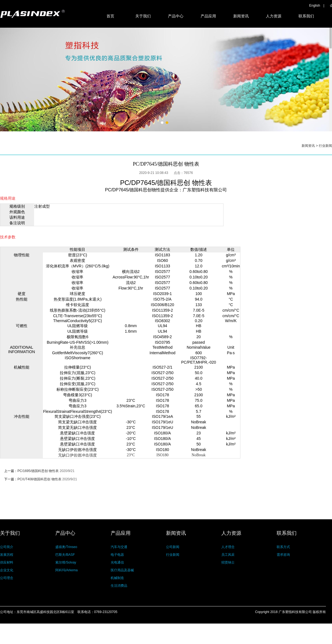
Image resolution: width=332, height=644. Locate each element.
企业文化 (7, 570)
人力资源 (274, 16)
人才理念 (228, 547)
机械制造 (117, 578)
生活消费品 (119, 586)
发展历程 (7, 555)
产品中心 (176, 16)
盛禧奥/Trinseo (66, 547)
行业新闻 (325, 146)
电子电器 (117, 555)
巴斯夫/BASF (65, 555)
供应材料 (7, 562)
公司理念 (7, 578)
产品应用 (208, 16)
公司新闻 (173, 547)
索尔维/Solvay (66, 562)
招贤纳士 (228, 562)
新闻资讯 (241, 16)
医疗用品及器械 (122, 570)
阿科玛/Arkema (67, 570)
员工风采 (228, 555)
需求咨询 (283, 555)
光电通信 (117, 562)
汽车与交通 (119, 547)
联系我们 (306, 16)
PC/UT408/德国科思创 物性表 (39, 479)
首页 (110, 16)
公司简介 (7, 547)
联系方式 (283, 547)
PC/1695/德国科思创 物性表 (38, 471)
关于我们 (143, 16)
